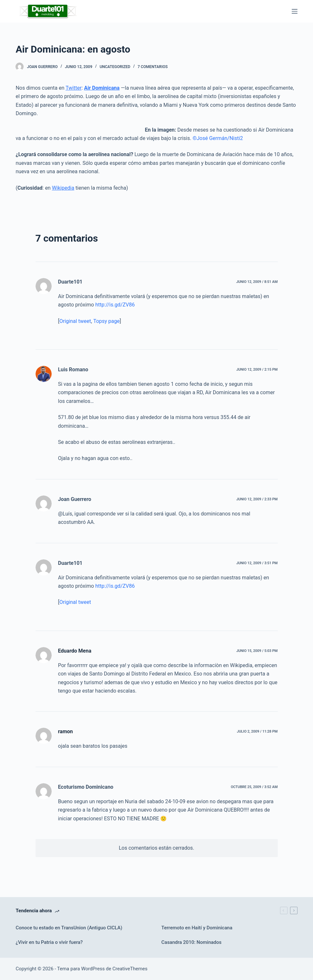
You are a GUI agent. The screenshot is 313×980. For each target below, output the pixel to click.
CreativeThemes (130, 969)
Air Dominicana (102, 88)
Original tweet (75, 321)
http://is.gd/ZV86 (115, 305)
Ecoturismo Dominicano (86, 787)
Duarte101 (70, 282)
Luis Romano (73, 370)
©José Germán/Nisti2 (218, 138)
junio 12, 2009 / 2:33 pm (257, 499)
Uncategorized (115, 67)
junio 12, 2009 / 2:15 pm (257, 370)
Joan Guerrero (75, 499)
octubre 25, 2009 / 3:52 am (254, 787)
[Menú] (295, 11)
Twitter (73, 88)
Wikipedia (63, 188)
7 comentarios (153, 67)
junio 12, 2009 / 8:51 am (257, 282)
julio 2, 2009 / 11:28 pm (257, 731)
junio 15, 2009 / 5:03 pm (257, 651)
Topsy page (107, 321)
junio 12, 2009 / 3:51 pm (257, 563)
